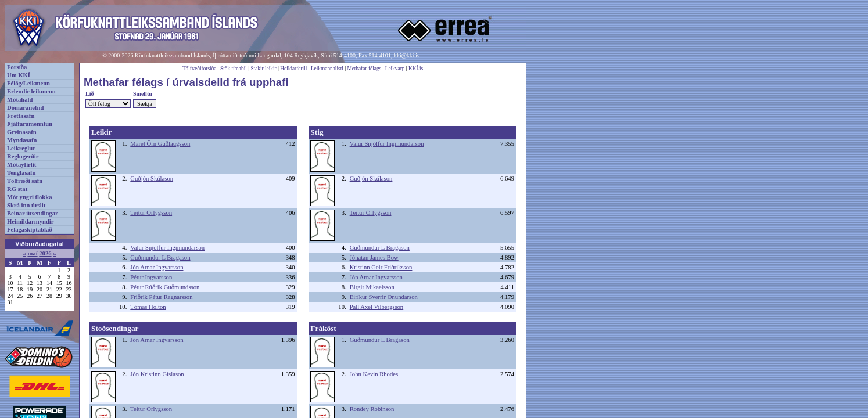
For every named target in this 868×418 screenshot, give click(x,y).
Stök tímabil (234, 69)
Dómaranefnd (25, 108)
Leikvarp (395, 69)
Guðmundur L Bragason (160, 257)
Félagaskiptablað (30, 230)
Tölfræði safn (25, 181)
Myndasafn (22, 140)
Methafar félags (364, 69)
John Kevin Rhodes (374, 374)
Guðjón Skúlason (152, 179)
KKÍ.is (416, 69)
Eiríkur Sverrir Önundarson (384, 297)
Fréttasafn (21, 116)
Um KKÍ (19, 75)
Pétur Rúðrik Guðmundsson (165, 287)
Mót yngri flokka (30, 197)
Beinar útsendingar (33, 213)
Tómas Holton (148, 307)
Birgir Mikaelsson (372, 287)
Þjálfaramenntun (30, 124)
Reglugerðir (23, 156)
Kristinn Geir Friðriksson (381, 267)
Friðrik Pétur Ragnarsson (161, 297)
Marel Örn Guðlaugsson (160, 144)
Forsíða (17, 67)
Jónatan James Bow (374, 257)
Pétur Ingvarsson (151, 277)
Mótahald (20, 100)
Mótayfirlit (21, 165)
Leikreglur (21, 148)
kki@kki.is (407, 55)
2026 (45, 253)
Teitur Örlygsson (151, 213)
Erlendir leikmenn (31, 91)
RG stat (17, 189)
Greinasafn (22, 132)
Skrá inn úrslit (26, 205)
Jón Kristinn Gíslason (157, 374)
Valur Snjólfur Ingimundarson (167, 248)
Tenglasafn (21, 173)
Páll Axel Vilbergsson (377, 307)
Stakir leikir (263, 69)
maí (32, 253)
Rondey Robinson (372, 409)
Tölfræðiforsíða (200, 69)
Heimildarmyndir (31, 221)
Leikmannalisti (327, 69)
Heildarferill (293, 69)
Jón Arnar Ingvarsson (157, 267)
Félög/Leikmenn (28, 83)
